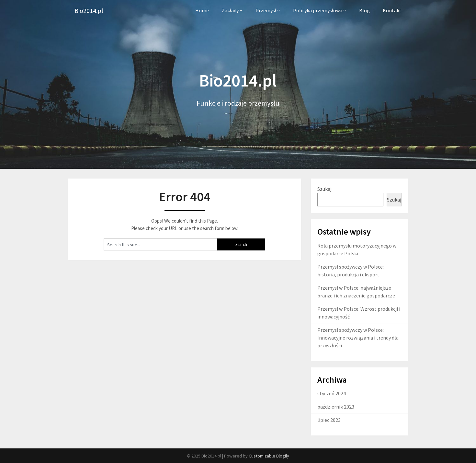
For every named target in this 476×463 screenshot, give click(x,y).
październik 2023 (336, 407)
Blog (364, 10)
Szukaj (324, 189)
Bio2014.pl (89, 11)
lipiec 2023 (329, 420)
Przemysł (266, 10)
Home (202, 10)
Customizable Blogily (269, 456)
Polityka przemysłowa (318, 10)
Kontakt (392, 10)
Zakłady (230, 10)
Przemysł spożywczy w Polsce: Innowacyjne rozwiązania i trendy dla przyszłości (358, 338)
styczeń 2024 (332, 393)
